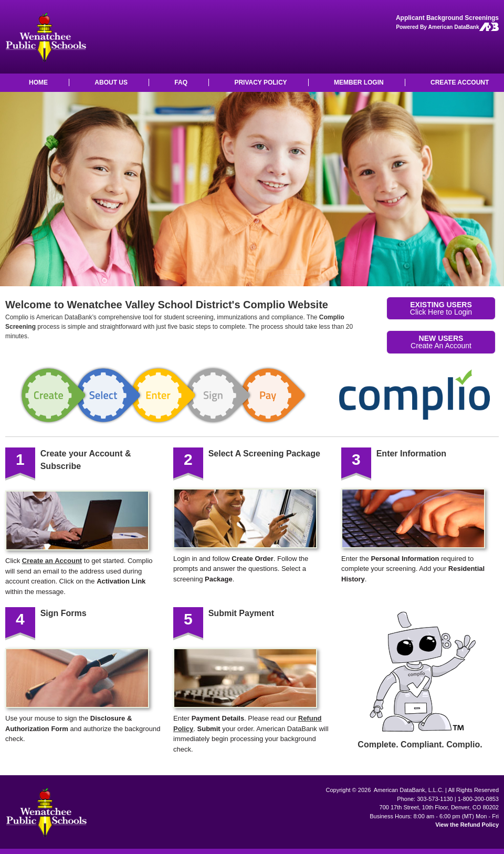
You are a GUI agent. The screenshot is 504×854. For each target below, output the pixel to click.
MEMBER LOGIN (359, 82)
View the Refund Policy (467, 825)
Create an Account (52, 561)
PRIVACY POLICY (260, 82)
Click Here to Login (441, 308)
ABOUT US (111, 82)
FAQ (181, 82)
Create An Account (441, 342)
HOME (38, 82)
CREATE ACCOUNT (460, 82)
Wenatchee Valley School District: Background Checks (45, 37)
